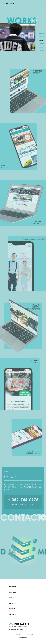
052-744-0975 (23, 501)
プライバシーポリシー (18, 634)
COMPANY (42, 44)
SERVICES (41, 37)
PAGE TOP (22, 573)
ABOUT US (42, 33)
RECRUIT (41, 47)
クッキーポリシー (30, 634)
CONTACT (42, 51)
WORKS (41, 40)
